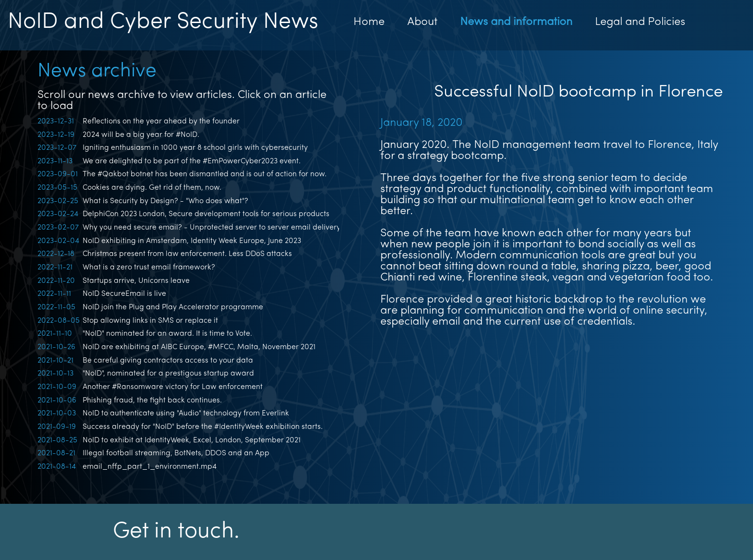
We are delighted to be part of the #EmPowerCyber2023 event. (192, 161)
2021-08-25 (57, 440)
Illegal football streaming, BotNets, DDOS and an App (176, 453)
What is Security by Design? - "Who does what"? (165, 201)
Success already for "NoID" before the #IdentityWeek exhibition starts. (203, 427)
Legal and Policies (640, 22)
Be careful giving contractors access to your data (168, 361)
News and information (516, 22)
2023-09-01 (58, 174)
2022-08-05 (59, 321)
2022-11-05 (56, 307)
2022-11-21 (55, 268)
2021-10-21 (55, 361)
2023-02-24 (58, 214)
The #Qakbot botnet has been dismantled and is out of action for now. (205, 174)
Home (369, 22)
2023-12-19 (56, 135)
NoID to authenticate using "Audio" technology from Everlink (186, 414)
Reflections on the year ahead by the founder (161, 122)
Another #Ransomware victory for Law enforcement (173, 387)
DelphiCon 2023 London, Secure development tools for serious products (206, 214)
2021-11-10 (55, 334)
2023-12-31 (56, 122)
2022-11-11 (54, 294)
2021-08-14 (57, 467)
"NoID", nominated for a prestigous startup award (168, 374)
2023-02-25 (58, 201)
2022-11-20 (56, 281)
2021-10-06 (57, 401)
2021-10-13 (55, 374)
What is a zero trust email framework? (149, 268)
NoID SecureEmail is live (124, 294)
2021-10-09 (57, 387)
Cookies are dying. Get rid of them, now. (152, 188)
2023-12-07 (57, 148)
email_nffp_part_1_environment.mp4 (150, 467)
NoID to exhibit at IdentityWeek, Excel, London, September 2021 (192, 440)
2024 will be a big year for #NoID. (141, 135)
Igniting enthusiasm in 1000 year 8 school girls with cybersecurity (195, 148)
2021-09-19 (57, 427)
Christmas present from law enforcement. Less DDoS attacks (187, 254)
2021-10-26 (56, 347)
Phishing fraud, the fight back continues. (152, 401)
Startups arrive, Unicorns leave (136, 281)
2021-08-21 (56, 453)
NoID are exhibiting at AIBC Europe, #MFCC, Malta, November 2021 (199, 347)
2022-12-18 (56, 254)
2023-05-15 (57, 188)
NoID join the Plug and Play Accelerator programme (173, 307)
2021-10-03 (57, 414)
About (422, 22)
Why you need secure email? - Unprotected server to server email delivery (212, 228)
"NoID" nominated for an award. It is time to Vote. (167, 334)
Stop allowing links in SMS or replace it (150, 321)
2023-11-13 (55, 161)
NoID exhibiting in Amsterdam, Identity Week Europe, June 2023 (192, 241)
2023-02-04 (58, 241)
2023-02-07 (58, 228)
